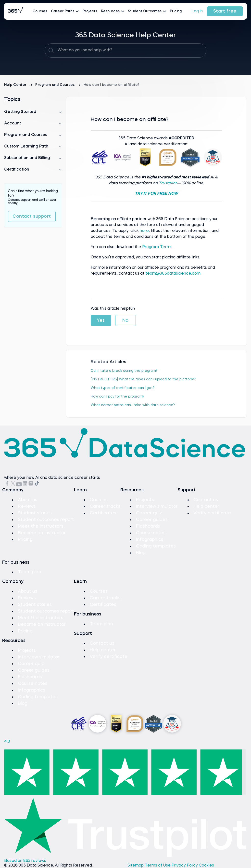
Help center (206, 507)
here (144, 231)
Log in (197, 11)
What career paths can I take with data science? (133, 405)
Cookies (206, 866)
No (125, 320)
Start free (225, 11)
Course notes (151, 533)
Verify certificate (212, 513)
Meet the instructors (41, 526)
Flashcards (148, 526)
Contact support (32, 216)
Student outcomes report (46, 520)
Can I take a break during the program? (124, 371)
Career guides (152, 520)
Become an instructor (42, 533)
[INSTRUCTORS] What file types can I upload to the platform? (143, 379)
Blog (141, 553)
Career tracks (105, 507)
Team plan (30, 572)
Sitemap (136, 866)
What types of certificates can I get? (123, 388)
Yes (101, 320)
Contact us (206, 500)
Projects (90, 11)
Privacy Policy (185, 866)
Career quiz (149, 513)
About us (28, 500)
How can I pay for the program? (117, 397)
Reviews (27, 507)
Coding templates (156, 546)
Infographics (150, 540)
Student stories (35, 513)
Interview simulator (157, 507)
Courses (40, 11)
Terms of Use (158, 866)
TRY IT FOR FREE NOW (156, 194)
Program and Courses (56, 85)
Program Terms (157, 247)
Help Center (16, 85)
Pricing (176, 11)
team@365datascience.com (173, 274)
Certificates (103, 513)
